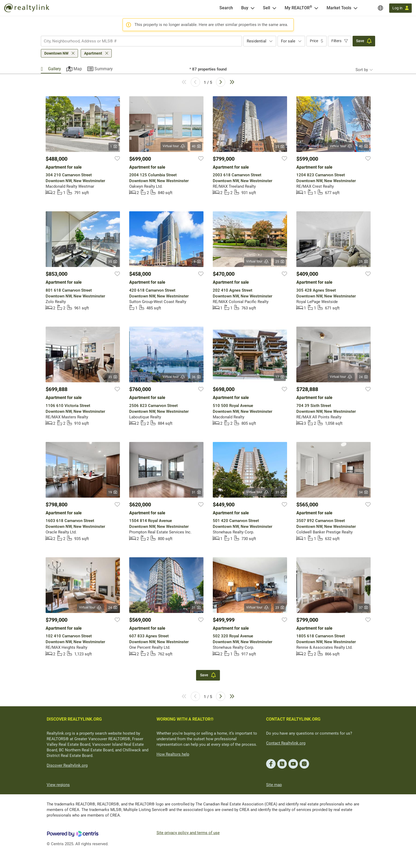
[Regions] (380, 8)
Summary (104, 69)
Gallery (55, 69)
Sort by (362, 70)
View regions (58, 785)
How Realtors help (173, 754)
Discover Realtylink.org (67, 765)
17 (280, 377)
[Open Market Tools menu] (356, 8)
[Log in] (400, 8)
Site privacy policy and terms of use (188, 833)
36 (196, 377)
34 (363, 492)
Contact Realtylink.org (286, 743)
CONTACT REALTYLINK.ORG (293, 719)
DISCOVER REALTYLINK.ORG (74, 719)
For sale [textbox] (288, 41)
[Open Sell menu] (274, 8)
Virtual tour (174, 146)
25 (280, 147)
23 (280, 608)
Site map (274, 785)
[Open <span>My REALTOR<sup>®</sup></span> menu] (316, 8)
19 (113, 492)
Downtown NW (56, 53)
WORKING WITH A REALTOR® (185, 719)
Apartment (93, 53)
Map (78, 69)
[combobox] (141, 41)
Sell (266, 8)
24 (363, 377)
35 (113, 262)
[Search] (226, 8)
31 (196, 492)
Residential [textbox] (257, 41)
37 (363, 608)
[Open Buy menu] (253, 8)
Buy (245, 8)
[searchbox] (138, 41)
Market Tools (339, 8)
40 (196, 146)
